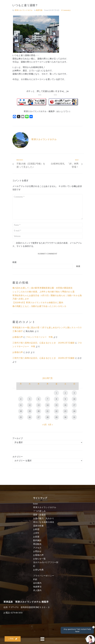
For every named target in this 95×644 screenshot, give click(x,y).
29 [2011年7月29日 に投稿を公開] (56, 417)
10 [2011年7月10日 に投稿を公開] (74, 399)
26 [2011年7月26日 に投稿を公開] (30, 417)
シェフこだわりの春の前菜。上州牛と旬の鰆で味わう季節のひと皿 (43, 292)
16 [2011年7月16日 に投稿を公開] (65, 405)
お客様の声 (18, 337)
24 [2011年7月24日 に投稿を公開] (74, 411)
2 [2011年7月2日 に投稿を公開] (65, 393)
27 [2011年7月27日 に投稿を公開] (39, 417)
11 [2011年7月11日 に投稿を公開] (21, 405)
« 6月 (44, 425)
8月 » (51, 425)
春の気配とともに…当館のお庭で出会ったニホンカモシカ (39, 306)
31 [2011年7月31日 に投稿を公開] (74, 417)
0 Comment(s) (66, 10)
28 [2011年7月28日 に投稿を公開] (47, 417)
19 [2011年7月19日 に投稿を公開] (30, 411)
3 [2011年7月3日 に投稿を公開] (74, 393)
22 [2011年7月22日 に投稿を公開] (56, 411)
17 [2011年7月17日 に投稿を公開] (74, 405)
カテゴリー (18, 457)
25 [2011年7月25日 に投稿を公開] (21, 417)
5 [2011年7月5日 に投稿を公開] (30, 399)
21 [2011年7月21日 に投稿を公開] (47, 411)
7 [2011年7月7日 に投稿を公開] (47, 399)
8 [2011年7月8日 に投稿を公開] (56, 399)
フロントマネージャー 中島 (39, 337)
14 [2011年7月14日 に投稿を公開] (47, 405)
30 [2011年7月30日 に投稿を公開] (65, 417)
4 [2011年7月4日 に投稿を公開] (21, 399)
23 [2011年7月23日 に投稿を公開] (65, 411)
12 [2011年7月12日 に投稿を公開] (30, 405)
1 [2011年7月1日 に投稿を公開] (56, 393)
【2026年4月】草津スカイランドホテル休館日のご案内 (38, 303)
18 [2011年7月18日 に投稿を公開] (21, 411)
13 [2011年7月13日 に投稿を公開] (39, 405)
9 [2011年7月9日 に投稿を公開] (65, 399)
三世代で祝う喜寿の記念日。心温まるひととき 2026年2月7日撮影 (43, 343)
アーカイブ (18, 438)
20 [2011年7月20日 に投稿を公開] (39, 411)
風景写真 (39, 10)
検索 (14, 262)
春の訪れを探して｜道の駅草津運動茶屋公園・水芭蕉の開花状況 (42, 288)
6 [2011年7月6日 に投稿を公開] (39, 399)
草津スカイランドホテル (24, 10)
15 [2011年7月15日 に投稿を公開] (56, 405)
